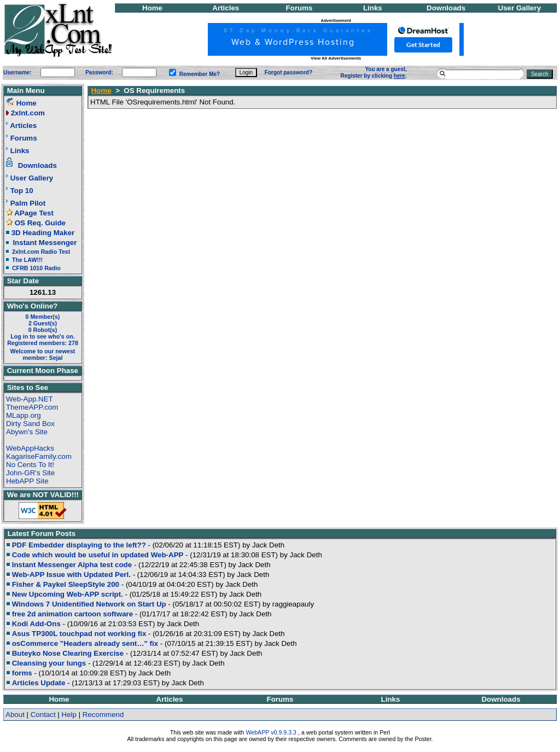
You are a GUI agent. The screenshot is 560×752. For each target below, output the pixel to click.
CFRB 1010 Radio (36, 268)
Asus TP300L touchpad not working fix (79, 634)
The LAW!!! (27, 260)
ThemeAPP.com (32, 407)
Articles (226, 8)
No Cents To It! (30, 465)
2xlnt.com (28, 113)
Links (373, 8)
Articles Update (39, 683)
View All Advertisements (336, 58)
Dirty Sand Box (30, 424)
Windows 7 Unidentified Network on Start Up (89, 604)
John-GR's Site (30, 473)
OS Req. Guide (40, 223)
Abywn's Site (27, 432)
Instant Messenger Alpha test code (72, 565)
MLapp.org (24, 415)
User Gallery (520, 8)
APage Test (34, 213)
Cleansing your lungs (49, 663)
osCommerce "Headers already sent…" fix (85, 643)
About (15, 715)
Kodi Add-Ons (36, 624)
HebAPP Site (27, 481)
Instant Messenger (45, 243)
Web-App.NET (30, 399)
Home (152, 8)
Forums (299, 8)
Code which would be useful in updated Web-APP (98, 555)
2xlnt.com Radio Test (41, 252)
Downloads (446, 8)
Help (69, 715)
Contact (43, 715)
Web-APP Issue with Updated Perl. (71, 575)
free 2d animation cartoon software (72, 614)
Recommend (103, 715)
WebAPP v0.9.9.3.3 (271, 732)
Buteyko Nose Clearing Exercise (68, 653)
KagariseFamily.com (39, 456)
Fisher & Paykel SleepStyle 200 (66, 584)
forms (22, 673)
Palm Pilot (28, 203)
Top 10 (22, 191)
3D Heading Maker (43, 233)
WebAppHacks (30, 448)
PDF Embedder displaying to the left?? (79, 545)
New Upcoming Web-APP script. (68, 594)
